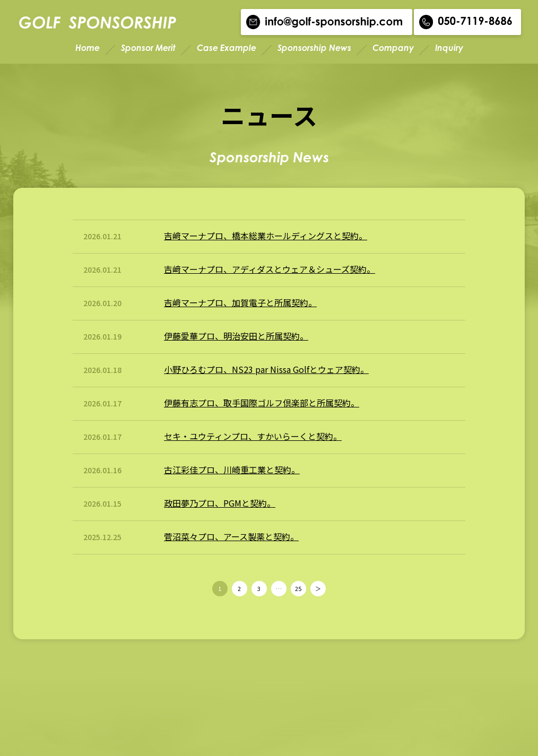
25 (298, 588)
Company (393, 48)
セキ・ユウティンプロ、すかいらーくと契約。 (253, 436)
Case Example (227, 48)
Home (88, 48)
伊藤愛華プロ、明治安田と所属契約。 (236, 336)
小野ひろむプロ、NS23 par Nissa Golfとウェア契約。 (266, 369)
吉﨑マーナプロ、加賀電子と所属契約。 (240, 302)
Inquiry (449, 48)
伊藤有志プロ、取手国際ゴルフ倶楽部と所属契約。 (262, 403)
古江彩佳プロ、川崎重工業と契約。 (232, 470)
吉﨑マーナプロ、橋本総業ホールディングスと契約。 (266, 236)
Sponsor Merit (148, 48)
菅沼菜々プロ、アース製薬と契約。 (231, 536)
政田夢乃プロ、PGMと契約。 (220, 503)
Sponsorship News (314, 48)
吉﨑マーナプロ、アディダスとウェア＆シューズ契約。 (270, 269)
